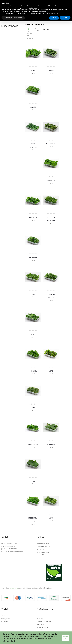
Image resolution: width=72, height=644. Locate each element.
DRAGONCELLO (33, 217)
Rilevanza (49, 29)
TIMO (33, 408)
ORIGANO (33, 334)
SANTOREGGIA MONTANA (51, 296)
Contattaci (41, 630)
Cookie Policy (42, 555)
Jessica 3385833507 (10, 549)
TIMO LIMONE (33, 257)
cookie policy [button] (33, 8)
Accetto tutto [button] (66, 638)
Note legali (41, 619)
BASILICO (33, 107)
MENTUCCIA (51, 180)
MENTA (33, 70)
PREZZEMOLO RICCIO (33, 519)
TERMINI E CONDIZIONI (44, 621)
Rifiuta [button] (54, 18)
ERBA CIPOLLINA (33, 145)
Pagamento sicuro (43, 627)
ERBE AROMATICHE (10, 26)
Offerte (4, 616)
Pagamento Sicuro (43, 544)
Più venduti (5, 621)
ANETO (51, 518)
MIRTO (51, 371)
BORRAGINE (51, 444)
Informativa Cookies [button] (10, 641)
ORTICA (33, 481)
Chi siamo (41, 624)
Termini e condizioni (44, 546)
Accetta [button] (65, 18)
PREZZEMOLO (33, 444)
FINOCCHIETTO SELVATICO (51, 219)
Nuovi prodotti (6, 619)
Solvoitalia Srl (47, 588)
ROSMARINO (51, 70)
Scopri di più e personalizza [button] (13, 18)
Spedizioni (41, 549)
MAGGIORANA (51, 144)
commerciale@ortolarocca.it (14, 552)
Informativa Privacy (44, 552)
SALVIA (33, 294)
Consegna (41, 616)
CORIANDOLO (33, 371)
